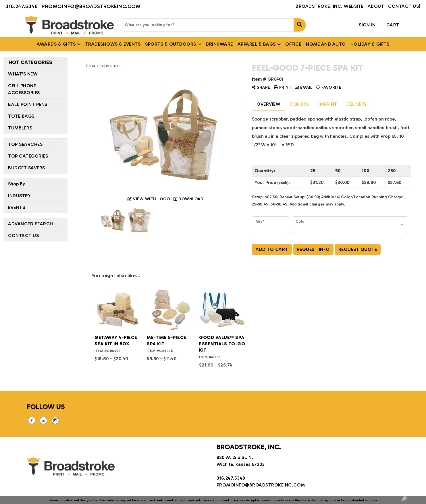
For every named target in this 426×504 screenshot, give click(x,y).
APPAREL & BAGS (257, 44)
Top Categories (28, 156)
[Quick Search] (206, 25)
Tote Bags (21, 116)
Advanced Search (31, 224)
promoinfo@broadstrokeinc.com (91, 6)
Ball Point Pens (28, 104)
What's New (23, 74)
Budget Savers (27, 168)
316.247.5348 (22, 6)
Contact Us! (404, 6)
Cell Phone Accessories (24, 89)
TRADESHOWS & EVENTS (113, 44)
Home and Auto (326, 44)
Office (293, 44)
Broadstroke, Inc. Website (330, 6)
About (376, 6)
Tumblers (20, 128)
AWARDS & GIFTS (56, 44)
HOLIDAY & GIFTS (370, 44)
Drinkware (219, 44)
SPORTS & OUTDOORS (171, 44)
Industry (19, 196)
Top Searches (25, 144)
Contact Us (23, 235)
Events (17, 207)
